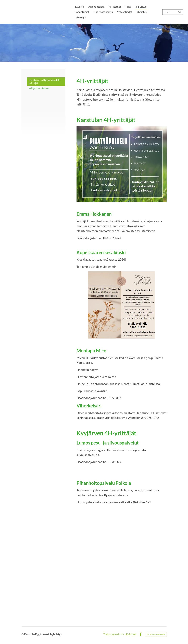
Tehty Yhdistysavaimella (156, 634)
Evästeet (131, 634)
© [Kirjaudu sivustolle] (23, 634)
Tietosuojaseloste (114, 634)
